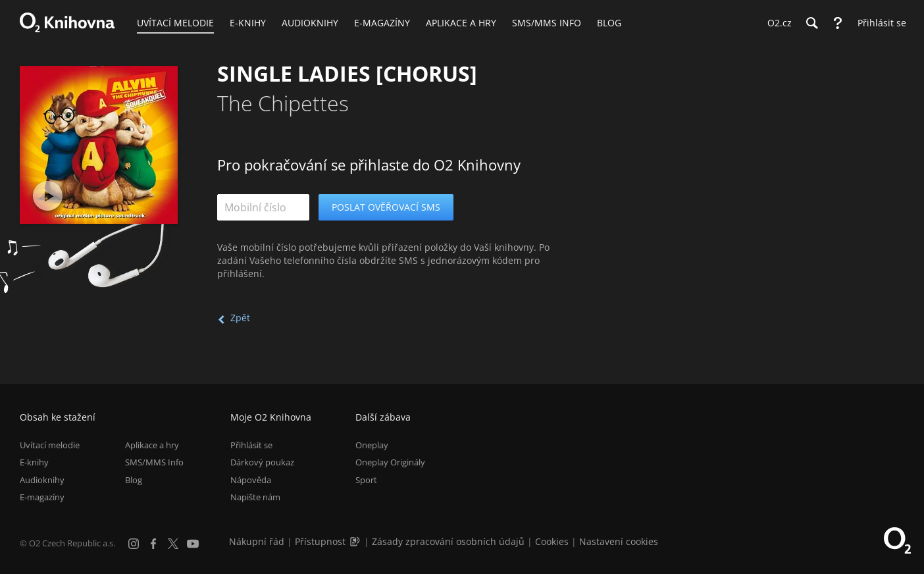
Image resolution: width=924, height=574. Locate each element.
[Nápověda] (838, 23)
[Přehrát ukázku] (48, 196)
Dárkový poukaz (262, 462)
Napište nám (255, 497)
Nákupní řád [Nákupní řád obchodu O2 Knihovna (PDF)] (257, 541)
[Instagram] (134, 544)
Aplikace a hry (152, 445)
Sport (366, 480)
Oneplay (372, 445)
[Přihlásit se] (879, 23)
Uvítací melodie (50, 445)
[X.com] (173, 544)
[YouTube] (193, 544)
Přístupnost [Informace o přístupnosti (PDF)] (320, 541)
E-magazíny (42, 497)
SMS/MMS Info (154, 462)
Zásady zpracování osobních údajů (448, 541)
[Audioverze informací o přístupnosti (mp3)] (356, 541)
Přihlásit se (251, 445)
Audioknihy (42, 480)
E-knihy (34, 462)
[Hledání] (811, 23)
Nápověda (251, 480)
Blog (134, 480)
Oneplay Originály (390, 462)
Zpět (240, 318)
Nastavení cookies (619, 541)
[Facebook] (153, 544)
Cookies (552, 541)
